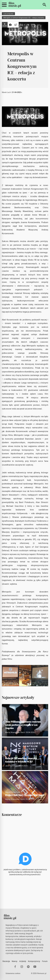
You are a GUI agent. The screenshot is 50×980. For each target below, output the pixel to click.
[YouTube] (35, 967)
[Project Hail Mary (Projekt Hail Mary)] (25, 787)
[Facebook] (15, 967)
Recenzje (6, 961)
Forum (45, 961)
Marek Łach (6, 92)
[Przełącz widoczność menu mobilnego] (4, 5)
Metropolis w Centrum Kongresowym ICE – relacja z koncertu (24, 18)
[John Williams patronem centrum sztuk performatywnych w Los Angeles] (25, 726)
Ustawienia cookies (13, 974)
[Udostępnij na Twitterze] (16, 25)
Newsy (15, 961)
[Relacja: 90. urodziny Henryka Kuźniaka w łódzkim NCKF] (25, 754)
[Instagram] (22, 967)
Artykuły (23, 961)
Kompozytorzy (34, 961)
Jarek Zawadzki (11, 766)
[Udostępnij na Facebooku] (10, 25)
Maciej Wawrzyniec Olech (15, 732)
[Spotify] (28, 967)
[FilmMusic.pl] (15, 5)
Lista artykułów (8, 14)
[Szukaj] (44, 5)
